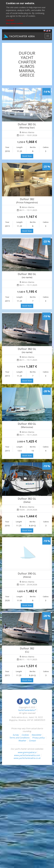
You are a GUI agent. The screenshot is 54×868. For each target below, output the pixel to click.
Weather (22, 741)
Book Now (27, 156)
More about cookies (14, 23)
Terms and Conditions (19, 738)
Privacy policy (38, 738)
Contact (32, 741)
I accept (10, 20)
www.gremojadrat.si (27, 752)
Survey (16, 735)
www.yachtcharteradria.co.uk (27, 758)
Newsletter (36, 735)
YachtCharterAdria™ (27, 710)
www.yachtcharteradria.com (27, 755)
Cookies (25, 735)
